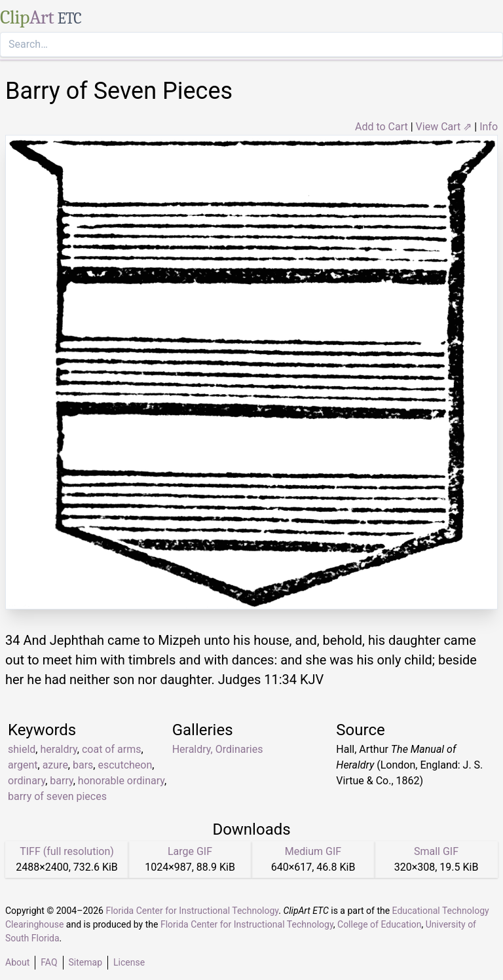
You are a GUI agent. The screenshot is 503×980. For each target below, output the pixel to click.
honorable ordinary (121, 781)
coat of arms (111, 749)
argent (23, 765)
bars (83, 765)
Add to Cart (382, 127)
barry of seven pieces (57, 796)
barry (61, 781)
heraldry (58, 749)
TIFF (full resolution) (67, 851)
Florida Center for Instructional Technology (192, 911)
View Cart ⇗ (444, 127)
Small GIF (436, 851)
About (17, 962)
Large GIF (190, 851)
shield (22, 749)
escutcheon (125, 765)
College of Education (380, 924)
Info (489, 127)
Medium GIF (313, 851)
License (129, 962)
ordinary (27, 781)
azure (55, 765)
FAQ (49, 962)
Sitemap (85, 962)
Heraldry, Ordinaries (218, 749)
